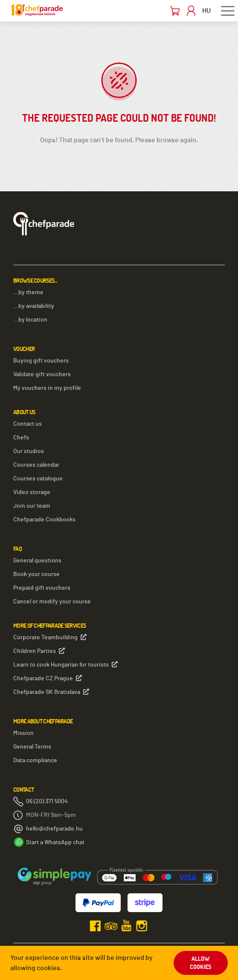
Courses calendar (36, 465)
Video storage (32, 492)
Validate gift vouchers (42, 374)
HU (206, 11)
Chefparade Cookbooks (44, 520)
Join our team (32, 506)
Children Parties (39, 651)
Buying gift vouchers (41, 361)
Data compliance (35, 761)
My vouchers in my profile (47, 388)
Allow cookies (200, 963)
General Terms (32, 747)
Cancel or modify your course (52, 602)
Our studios (29, 451)
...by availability (34, 306)
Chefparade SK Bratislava (51, 692)
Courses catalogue (38, 479)
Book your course (36, 574)
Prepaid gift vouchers (42, 588)
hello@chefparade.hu (54, 829)
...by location (30, 320)
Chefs (21, 438)
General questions (37, 561)
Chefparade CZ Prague (48, 678)
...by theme (28, 293)
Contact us (28, 424)
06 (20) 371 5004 (47, 802)
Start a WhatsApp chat (55, 843)
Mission (23, 733)
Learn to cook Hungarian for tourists (65, 665)
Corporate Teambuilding (50, 637)
